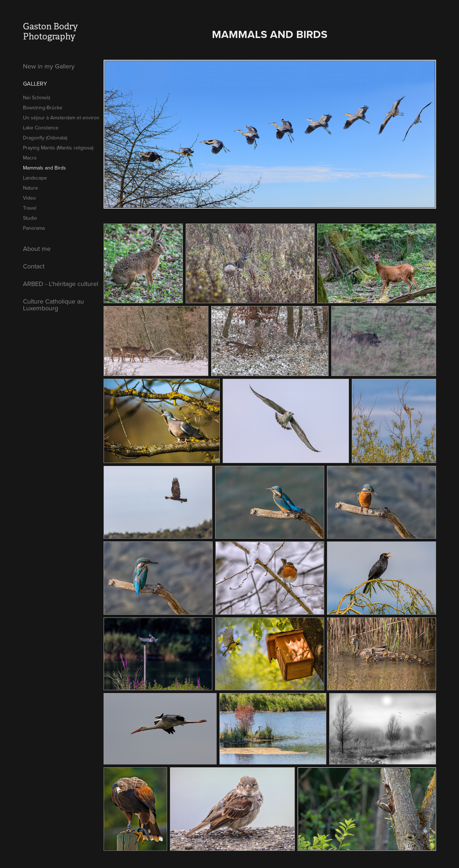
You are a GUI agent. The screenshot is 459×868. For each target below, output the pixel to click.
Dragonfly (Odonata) (45, 138)
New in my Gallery (49, 66)
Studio (30, 218)
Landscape (35, 178)
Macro (30, 158)
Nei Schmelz (37, 97)
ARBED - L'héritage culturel (61, 284)
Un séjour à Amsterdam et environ (61, 118)
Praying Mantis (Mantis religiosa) (58, 148)
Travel (30, 208)
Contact (34, 266)
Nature (30, 188)
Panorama (34, 228)
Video (29, 198)
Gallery (35, 84)
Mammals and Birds (44, 168)
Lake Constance (41, 128)
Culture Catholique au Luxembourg (53, 305)
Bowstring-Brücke (43, 108)
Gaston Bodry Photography (51, 32)
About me (37, 249)
